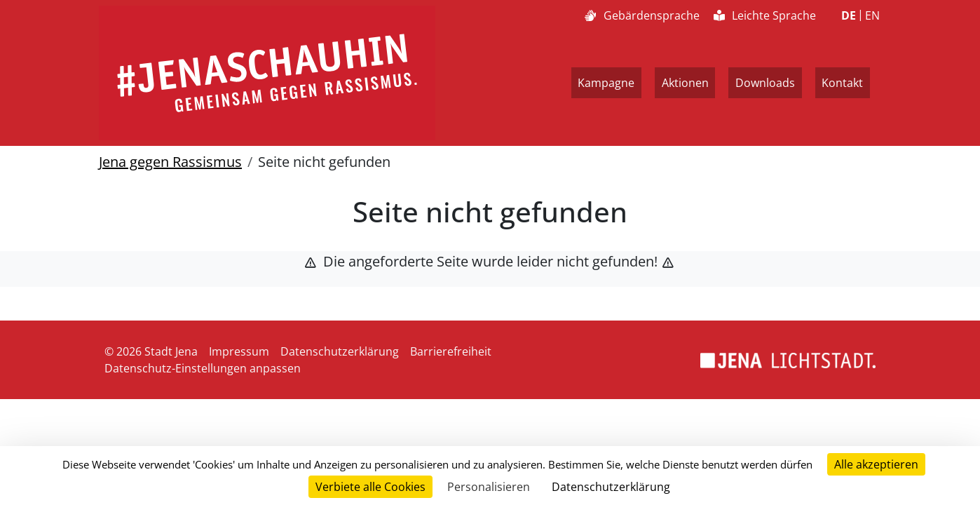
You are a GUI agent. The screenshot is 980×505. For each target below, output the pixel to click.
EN (872, 15)
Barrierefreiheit (451, 351)
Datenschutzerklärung (340, 351)
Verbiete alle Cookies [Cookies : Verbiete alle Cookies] (370, 487)
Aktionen (685, 83)
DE (849, 15)
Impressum (239, 351)
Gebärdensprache (642, 15)
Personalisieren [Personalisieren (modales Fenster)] (489, 487)
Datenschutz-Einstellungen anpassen (203, 368)
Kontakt (842, 83)
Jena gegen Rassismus (170, 162)
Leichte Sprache (765, 15)
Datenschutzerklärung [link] (611, 487)
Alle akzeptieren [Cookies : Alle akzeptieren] (876, 464)
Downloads (765, 83)
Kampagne (606, 83)
